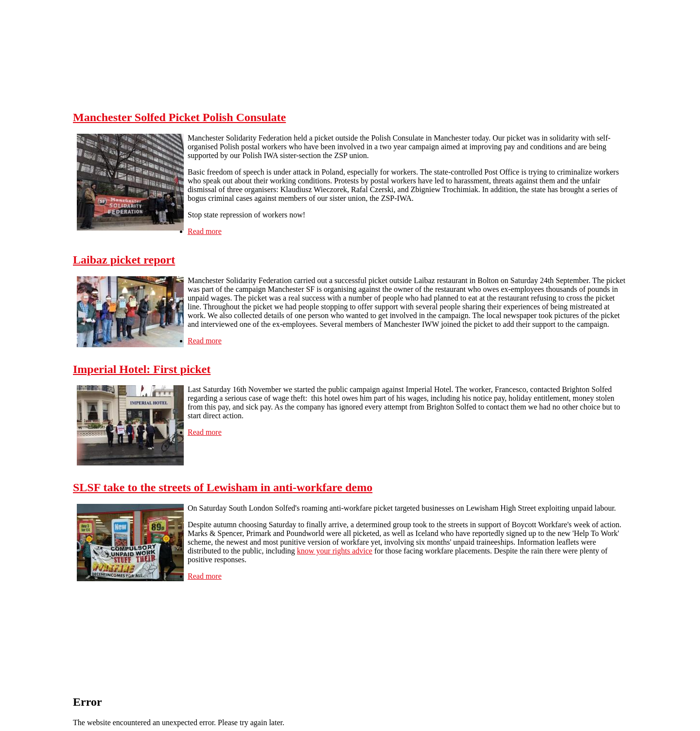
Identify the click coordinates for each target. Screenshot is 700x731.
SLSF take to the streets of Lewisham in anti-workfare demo (223, 487)
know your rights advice (335, 551)
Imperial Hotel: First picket (142, 369)
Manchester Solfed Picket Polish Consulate (179, 117)
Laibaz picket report (124, 260)
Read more (205, 231)
